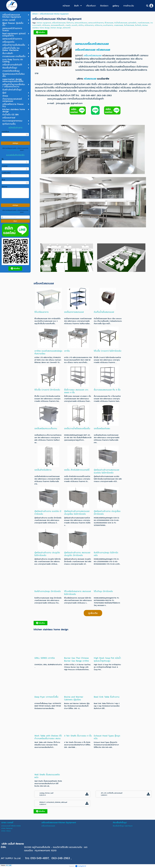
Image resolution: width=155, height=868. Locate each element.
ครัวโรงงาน (98, 25)
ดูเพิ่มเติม (93, 613)
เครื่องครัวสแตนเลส (59, 23)
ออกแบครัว (67, 28)
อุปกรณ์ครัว (132, 23)
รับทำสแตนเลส (129, 25)
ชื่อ (3, 159)
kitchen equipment (44, 23)
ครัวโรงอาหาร (89, 25)
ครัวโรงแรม (46, 25)
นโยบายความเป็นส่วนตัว (13, 150)
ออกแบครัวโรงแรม (81, 23)
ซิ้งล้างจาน (70, 23)
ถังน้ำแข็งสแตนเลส (121, 23)
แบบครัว (75, 25)
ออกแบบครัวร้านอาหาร (96, 23)
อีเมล (3, 180)
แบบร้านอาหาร (108, 25)
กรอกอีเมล (5, 132)
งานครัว (68, 25)
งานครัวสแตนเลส (143, 23)
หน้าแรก (35, 14)
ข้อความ (4, 187)
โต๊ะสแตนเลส (109, 23)
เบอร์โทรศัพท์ (6, 173)
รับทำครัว (138, 25)
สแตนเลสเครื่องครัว (58, 25)
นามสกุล (5, 166)
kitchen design (56, 28)
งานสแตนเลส (118, 25)
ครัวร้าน (81, 25)
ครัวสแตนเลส (104, 50)
